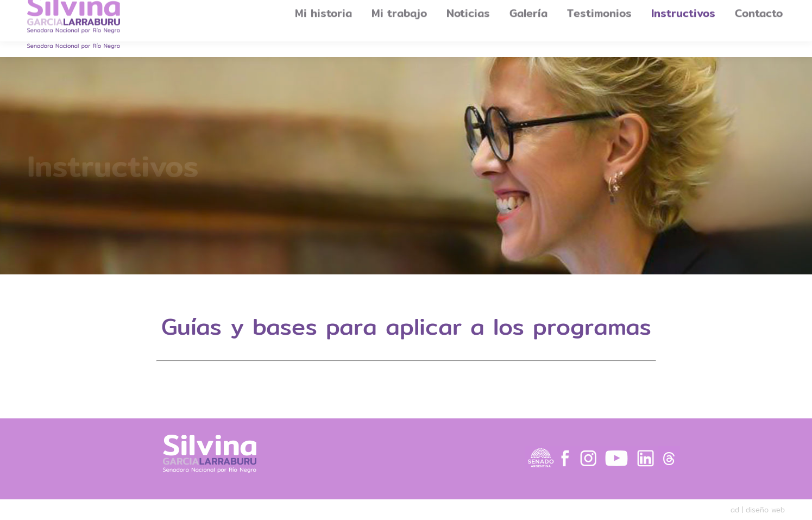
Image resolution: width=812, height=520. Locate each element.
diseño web (765, 510)
